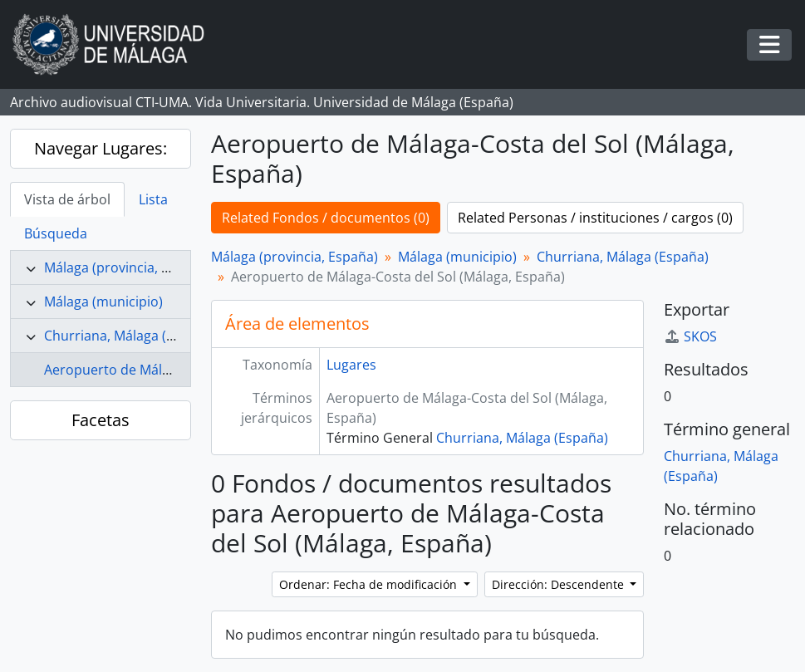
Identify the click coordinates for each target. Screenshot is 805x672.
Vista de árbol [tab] (67, 199)
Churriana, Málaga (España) (130, 336)
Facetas (101, 420)
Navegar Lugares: (101, 148)
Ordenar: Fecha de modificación (370, 584)
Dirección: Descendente (560, 584)
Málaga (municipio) (103, 302)
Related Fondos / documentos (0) (326, 218)
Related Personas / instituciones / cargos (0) (595, 218)
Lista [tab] (153, 199)
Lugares (351, 365)
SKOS (690, 336)
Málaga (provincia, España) (128, 267)
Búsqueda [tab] (56, 233)
